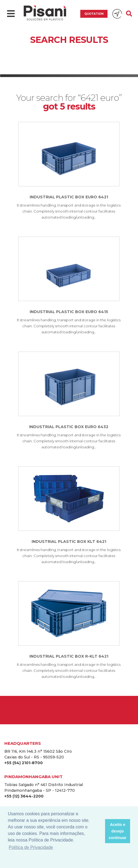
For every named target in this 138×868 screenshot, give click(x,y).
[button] (99, 831)
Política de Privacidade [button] (31, 847)
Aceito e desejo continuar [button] (118, 831)
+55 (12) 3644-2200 (24, 796)
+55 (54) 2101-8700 (24, 763)
